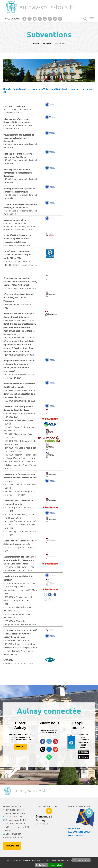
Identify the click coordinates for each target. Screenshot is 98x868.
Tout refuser (41, 865)
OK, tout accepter (81, 860)
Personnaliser (56, 865)
